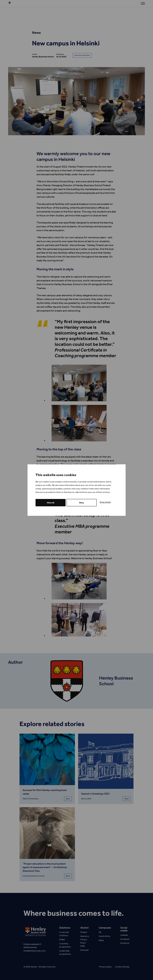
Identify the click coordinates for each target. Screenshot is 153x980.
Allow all (50, 503)
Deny (82, 503)
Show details (105, 502)
